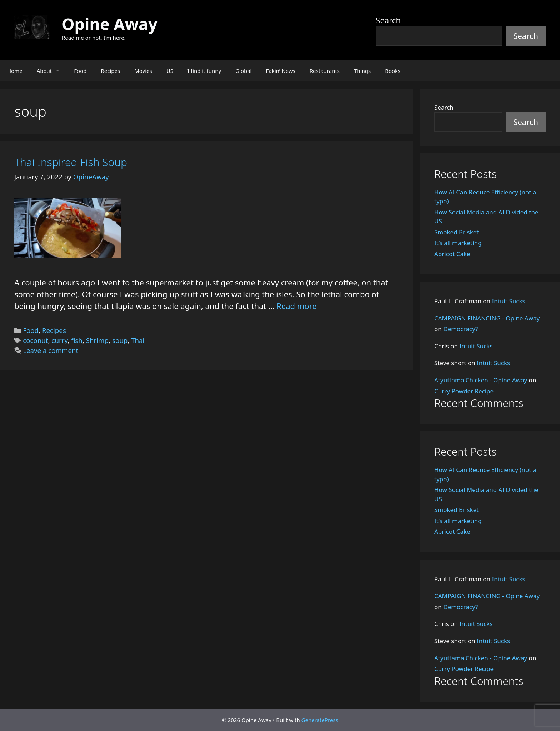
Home (15, 71)
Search (388, 20)
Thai (138, 340)
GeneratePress (320, 720)
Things (362, 71)
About (52, 71)
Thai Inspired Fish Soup (71, 162)
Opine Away (110, 24)
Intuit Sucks (509, 301)
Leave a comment (51, 350)
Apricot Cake (452, 254)
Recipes (110, 71)
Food (80, 71)
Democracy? (461, 329)
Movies (143, 71)
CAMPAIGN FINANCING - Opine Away (487, 318)
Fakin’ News (281, 71)
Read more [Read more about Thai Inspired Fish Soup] (297, 306)
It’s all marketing (458, 243)
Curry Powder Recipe (464, 391)
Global (243, 71)
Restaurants (325, 71)
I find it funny (204, 71)
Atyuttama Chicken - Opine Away (481, 380)
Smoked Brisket (456, 232)
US (170, 71)
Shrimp (97, 340)
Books (393, 71)
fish (77, 340)
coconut (35, 340)
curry (60, 340)
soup (120, 340)
